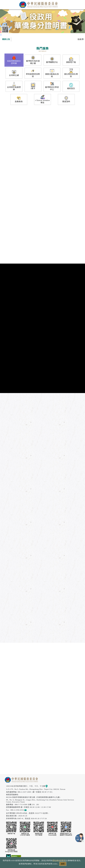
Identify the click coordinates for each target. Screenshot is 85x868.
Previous (7, 21)
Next (78, 21)
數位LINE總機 (80, 838)
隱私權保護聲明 (59, 861)
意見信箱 (29, 810)
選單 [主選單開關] (81, 4)
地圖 (48, 786)
